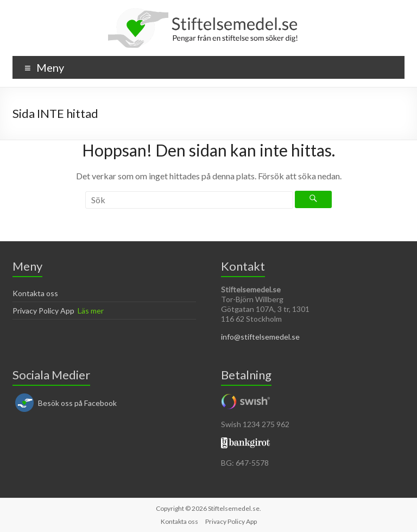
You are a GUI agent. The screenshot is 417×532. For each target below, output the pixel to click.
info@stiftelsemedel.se (260, 337)
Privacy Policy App (43, 311)
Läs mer (91, 311)
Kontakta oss (35, 293)
